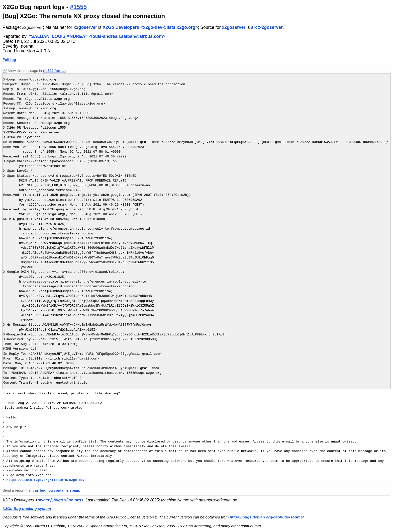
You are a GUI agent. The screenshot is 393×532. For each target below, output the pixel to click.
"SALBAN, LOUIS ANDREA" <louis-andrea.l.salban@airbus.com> (97, 36)
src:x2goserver (267, 27)
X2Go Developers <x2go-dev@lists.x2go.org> (150, 27)
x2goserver (32, 27)
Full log (9, 60)
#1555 (78, 7)
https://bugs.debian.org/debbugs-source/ (267, 517)
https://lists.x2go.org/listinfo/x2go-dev (46, 480)
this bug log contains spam (56, 490)
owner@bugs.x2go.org (59, 500)
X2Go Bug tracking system (27, 509)
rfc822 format (54, 71)
